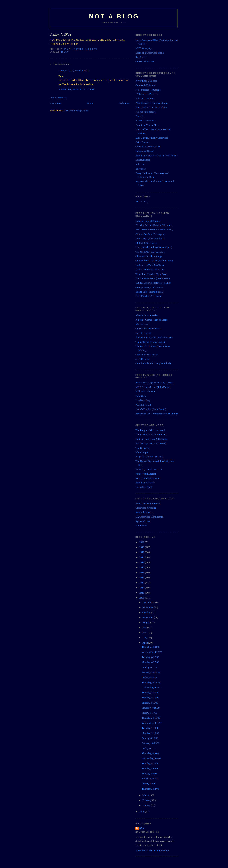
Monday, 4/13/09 (150, 733)
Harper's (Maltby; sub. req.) (149, 457)
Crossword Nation (145, 151)
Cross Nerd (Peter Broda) (148, 328)
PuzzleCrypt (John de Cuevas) (151, 443)
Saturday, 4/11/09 (151, 743)
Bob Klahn (141, 396)
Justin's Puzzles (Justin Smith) (151, 409)
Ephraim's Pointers (145, 98)
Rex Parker (141, 57)
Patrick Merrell (143, 405)
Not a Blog (114, 16)
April (145, 643)
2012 (142, 583)
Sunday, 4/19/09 (150, 703)
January (147, 805)
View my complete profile (152, 851)
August (146, 622)
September (148, 617)
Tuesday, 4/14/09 (150, 728)
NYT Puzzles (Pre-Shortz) (149, 296)
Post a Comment (58, 98)
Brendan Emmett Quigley (148, 221)
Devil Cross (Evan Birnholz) (150, 239)
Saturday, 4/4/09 (150, 779)
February (147, 800)
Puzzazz (140, 116)
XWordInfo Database (146, 81)
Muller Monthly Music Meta (150, 270)
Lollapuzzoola (143, 160)
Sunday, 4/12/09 (150, 738)
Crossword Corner (145, 61)
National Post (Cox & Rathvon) (152, 439)
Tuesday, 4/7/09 (150, 763)
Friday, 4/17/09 (149, 713)
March (146, 795)
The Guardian (142, 448)
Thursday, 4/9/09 (150, 753)
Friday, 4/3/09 (149, 784)
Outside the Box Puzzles (148, 146)
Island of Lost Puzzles (147, 315)
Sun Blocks (141, 525)
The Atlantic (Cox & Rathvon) (151, 434)
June (145, 633)
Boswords (141, 169)
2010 (142, 593)
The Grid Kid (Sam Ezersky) (150, 252)
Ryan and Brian (143, 521)
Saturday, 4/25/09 (151, 672)
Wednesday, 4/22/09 (152, 687)
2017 (142, 557)
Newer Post (56, 103)
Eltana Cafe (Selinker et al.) (150, 292)
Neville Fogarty (143, 333)
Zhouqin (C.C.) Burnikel (71, 71)
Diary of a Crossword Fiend (150, 53)
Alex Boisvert (143, 324)
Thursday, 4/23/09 (151, 682)
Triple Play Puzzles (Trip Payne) (152, 274)
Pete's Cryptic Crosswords (149, 469)
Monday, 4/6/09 (150, 768)
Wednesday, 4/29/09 (152, 652)
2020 (142, 542)
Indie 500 (140, 164)
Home (90, 103)
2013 (142, 577)
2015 (142, 567)
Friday (64, 52)
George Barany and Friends (149, 287)
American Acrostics (145, 482)
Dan (142, 828)
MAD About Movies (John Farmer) (153, 387)
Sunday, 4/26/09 (150, 667)
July (145, 627)
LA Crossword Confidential (149, 517)
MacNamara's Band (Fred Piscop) (153, 278)
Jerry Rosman (142, 359)
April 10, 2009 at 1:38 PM (76, 89)
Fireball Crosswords (146, 121)
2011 (142, 588)
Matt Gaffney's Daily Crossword (152, 138)
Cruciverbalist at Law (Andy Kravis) (154, 261)
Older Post (124, 103)
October (147, 612)
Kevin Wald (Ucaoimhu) (148, 478)
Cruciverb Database (145, 85)
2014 (142, 572)
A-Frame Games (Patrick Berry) (152, 320)
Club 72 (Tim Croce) (146, 243)
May (145, 638)
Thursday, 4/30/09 (151, 647)
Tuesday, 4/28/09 (150, 657)
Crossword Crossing (146, 508)
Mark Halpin (142, 452)
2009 (142, 598)
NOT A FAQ (142, 202)
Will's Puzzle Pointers (147, 94)
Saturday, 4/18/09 (151, 708)
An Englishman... (144, 512)
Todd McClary (143, 400)
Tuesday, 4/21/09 (150, 693)
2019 (142, 547)
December (148, 602)
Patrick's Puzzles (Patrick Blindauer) (154, 225)
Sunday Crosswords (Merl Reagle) (153, 283)
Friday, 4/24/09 (149, 677)
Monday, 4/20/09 (150, 698)
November (148, 607)
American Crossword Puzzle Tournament (156, 155)
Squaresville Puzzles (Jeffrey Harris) (154, 337)
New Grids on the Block (148, 503)
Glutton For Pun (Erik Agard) (150, 234)
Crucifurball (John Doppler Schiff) (153, 363)
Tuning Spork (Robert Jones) (150, 342)
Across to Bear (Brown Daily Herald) (154, 383)
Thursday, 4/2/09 (150, 789)
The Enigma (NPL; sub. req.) (150, 430)
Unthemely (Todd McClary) (150, 265)
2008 (142, 811)
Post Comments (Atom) (76, 110)
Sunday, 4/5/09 (149, 773)
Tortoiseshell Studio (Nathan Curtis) (154, 247)
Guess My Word (144, 487)
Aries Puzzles (142, 142)
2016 (142, 562)
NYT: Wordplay (144, 48)
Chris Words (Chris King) (148, 256)
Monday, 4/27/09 (150, 662)
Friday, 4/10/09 (149, 748)
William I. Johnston (145, 391)
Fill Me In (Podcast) (146, 112)
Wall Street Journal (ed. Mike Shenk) (154, 230)
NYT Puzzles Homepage (148, 90)
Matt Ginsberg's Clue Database (151, 107)
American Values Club (147, 125)
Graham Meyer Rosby (147, 355)
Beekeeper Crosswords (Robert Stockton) (156, 414)
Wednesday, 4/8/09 (151, 758)
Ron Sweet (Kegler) (146, 474)
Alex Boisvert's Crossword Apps (152, 103)
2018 (142, 552)
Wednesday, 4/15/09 (152, 723)
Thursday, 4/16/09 (151, 718)
